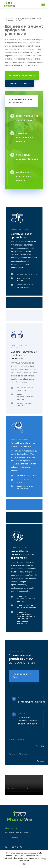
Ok (24, 864)
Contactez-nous (19, 83)
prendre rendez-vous (22, 75)
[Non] (45, 859)
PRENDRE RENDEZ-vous (23, 676)
